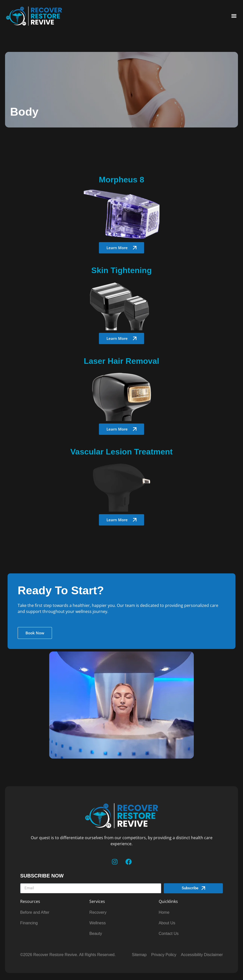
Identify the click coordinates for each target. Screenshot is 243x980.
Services (97, 901)
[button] (234, 16)
